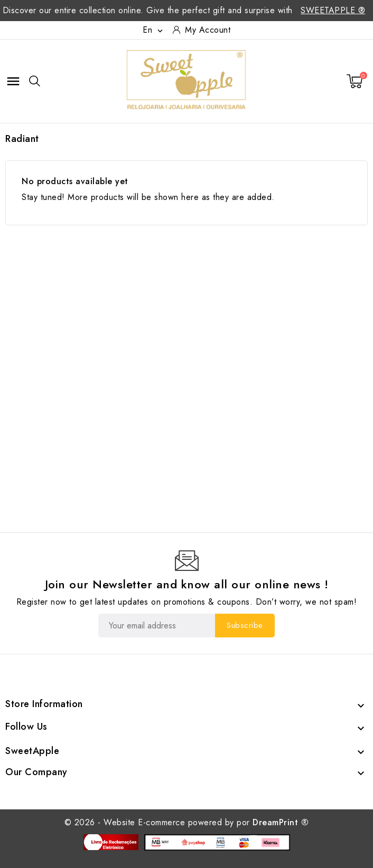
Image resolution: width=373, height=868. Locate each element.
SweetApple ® (333, 10)
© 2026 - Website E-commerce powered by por (187, 822)
